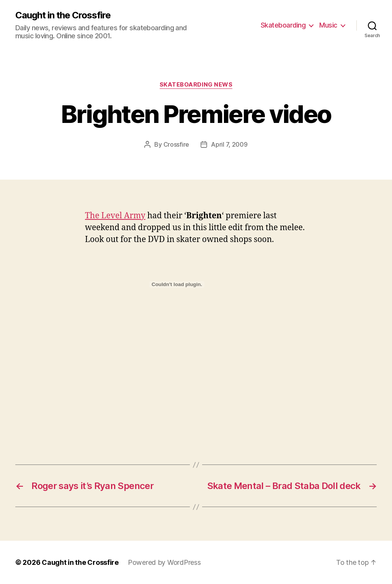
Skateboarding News (196, 85)
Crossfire (176, 144)
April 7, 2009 (229, 144)
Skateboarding (283, 25)
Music (328, 25)
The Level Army (115, 216)
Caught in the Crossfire (63, 15)
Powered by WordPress (164, 562)
